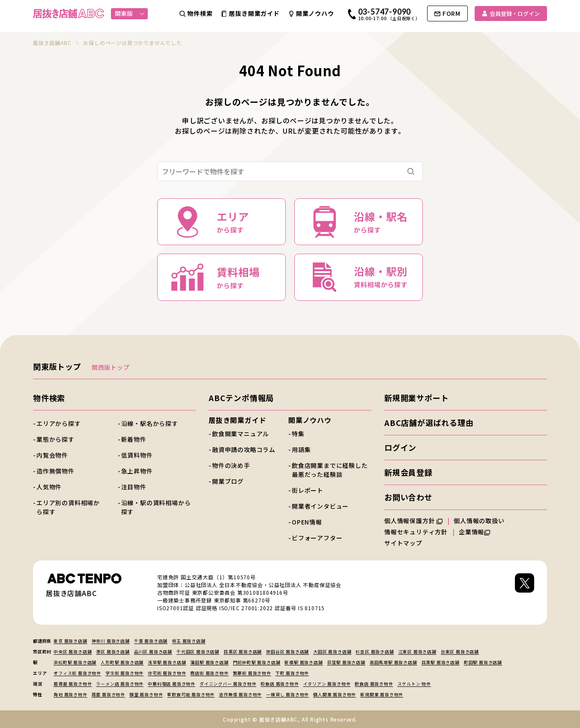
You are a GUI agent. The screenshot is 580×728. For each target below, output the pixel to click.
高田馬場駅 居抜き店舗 (393, 662)
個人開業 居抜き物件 (335, 694)
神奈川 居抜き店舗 (111, 641)
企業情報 (474, 532)
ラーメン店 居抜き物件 (120, 684)
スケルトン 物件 (414, 684)
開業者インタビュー (320, 506)
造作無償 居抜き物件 (240, 694)
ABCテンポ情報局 (241, 398)
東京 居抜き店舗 (70, 641)
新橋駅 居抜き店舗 (303, 662)
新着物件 (134, 439)
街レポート (308, 490)
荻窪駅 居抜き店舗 (346, 662)
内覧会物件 (52, 455)
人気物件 (49, 487)
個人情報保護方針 (413, 521)
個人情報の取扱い (483, 521)
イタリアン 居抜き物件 (327, 684)
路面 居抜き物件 (108, 694)
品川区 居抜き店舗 (153, 652)
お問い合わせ (408, 497)
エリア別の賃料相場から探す (68, 507)
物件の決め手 (231, 465)
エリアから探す (59, 423)
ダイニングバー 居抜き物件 (228, 684)
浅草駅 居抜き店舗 (167, 662)
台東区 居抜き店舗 (460, 652)
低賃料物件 (137, 455)
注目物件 (134, 487)
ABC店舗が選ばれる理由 (429, 422)
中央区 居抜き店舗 (73, 652)
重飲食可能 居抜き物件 (191, 694)
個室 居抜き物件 (146, 694)
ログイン (400, 447)
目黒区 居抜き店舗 (243, 652)
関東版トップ (57, 366)
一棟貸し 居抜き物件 (287, 694)
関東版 (130, 13)
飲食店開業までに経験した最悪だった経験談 (330, 470)
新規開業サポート (416, 398)
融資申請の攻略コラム (244, 449)
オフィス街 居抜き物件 (77, 673)
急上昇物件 (137, 471)
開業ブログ (228, 481)
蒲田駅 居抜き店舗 (209, 662)
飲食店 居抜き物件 (374, 684)
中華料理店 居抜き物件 (172, 684)
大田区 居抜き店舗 (332, 652)
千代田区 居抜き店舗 (198, 652)
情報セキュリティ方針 (416, 532)
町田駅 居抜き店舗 (483, 662)
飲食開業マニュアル (241, 434)
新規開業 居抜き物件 (382, 694)
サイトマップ (403, 543)
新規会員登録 (408, 472)
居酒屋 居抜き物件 (73, 684)
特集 (298, 434)
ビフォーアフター (317, 538)
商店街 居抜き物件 (209, 673)
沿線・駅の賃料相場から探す (156, 507)
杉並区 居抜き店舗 (375, 652)
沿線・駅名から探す (150, 423)
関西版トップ (111, 367)
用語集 (301, 449)
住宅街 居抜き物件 (167, 673)
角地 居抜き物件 (70, 694)
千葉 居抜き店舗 (151, 641)
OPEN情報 (307, 522)
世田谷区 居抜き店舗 (287, 652)
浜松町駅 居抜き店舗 (75, 662)
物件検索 (49, 398)
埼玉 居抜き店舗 (188, 641)
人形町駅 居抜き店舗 (122, 662)
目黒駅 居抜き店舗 (441, 662)
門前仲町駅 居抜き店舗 (257, 662)
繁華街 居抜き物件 (252, 673)
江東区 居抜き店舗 (417, 652)
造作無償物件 (55, 471)
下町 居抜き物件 (292, 673)
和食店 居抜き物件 (280, 684)
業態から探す (55, 439)
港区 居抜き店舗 (113, 652)
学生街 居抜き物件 (124, 673)
